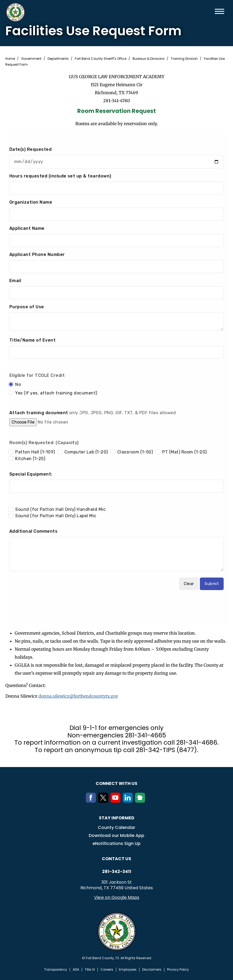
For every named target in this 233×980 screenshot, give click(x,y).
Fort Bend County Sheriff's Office (101, 59)
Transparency (56, 969)
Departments (58, 59)
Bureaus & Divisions (149, 59)
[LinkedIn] (129, 801)
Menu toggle (220, 11)
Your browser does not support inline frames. (116, 377)
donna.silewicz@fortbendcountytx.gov (79, 696)
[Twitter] (104, 801)
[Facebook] (92, 801)
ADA (76, 969)
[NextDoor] (141, 801)
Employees (128, 969)
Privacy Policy (178, 969)
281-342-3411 (117, 871)
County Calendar (116, 827)
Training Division (184, 59)
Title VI (90, 969)
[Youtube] (116, 801)
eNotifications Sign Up (116, 843)
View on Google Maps (117, 897)
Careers (107, 969)
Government (31, 59)
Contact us (116, 858)
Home (10, 59)
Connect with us (116, 783)
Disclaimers (152, 969)
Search (211, 11)
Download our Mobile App (116, 835)
